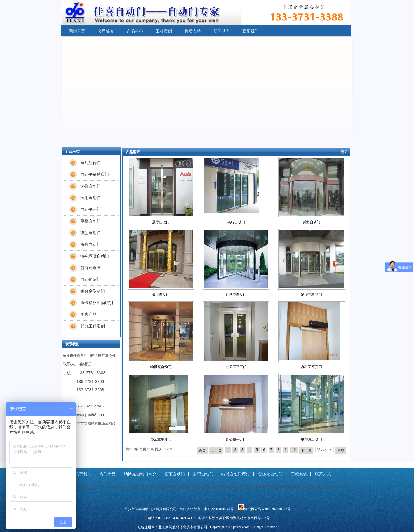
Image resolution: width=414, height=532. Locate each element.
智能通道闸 (91, 268)
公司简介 (106, 31)
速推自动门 (91, 186)
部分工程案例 (93, 326)
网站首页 (77, 31)
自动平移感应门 (95, 174)
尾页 (341, 450)
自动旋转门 (91, 163)
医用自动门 (91, 198)
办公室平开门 (236, 367)
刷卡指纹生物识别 (97, 303)
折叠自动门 (91, 244)
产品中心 (135, 31)
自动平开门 (91, 209)
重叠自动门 (91, 221)
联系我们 (251, 31)
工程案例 (164, 31)
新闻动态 (222, 31)
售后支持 (193, 31)
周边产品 (88, 314)
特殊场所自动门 (95, 256)
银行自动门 (236, 222)
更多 (344, 152)
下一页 (306, 450)
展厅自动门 (161, 222)
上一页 (216, 450)
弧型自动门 (312, 222)
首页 (202, 450)
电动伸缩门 (91, 279)
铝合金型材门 (93, 291)
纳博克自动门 (236, 295)
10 (294, 450)
